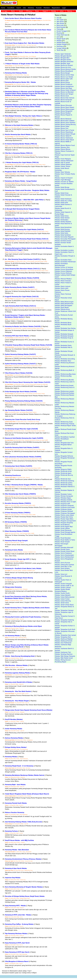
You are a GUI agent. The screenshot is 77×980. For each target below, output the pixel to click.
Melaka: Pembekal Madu (63, 345)
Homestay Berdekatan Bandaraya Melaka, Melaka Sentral (25, 775)
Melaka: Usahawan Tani (63, 652)
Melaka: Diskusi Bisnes (63, 149)
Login (64, 8)
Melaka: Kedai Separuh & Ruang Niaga (64, 213)
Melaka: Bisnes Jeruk (62, 96)
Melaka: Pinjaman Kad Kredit (65, 507)
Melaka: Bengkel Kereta (63, 60)
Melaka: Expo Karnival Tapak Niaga (65, 156)
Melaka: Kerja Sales (61, 233)
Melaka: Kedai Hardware (63, 199)
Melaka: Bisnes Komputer (63, 100)
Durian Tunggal (62, 31)
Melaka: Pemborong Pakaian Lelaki (65, 404)
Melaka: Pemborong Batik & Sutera (64, 371)
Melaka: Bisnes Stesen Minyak (65, 134)
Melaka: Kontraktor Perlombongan (61, 264)
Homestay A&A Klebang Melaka (16, 73)
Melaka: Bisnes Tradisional (64, 138)
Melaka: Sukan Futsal (62, 599)
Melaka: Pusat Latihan (62, 528)
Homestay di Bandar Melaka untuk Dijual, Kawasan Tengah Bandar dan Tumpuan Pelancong (28, 219)
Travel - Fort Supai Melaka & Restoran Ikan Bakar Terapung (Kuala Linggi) (28, 53)
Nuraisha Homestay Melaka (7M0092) (18, 503)
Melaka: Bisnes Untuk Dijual (64, 140)
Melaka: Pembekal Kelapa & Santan (64, 331)
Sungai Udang (61, 48)
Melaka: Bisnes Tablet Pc (63, 136)
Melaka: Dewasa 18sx (62, 147)
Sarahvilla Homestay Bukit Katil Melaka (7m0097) (22, 447)
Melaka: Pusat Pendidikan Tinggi (64, 535)
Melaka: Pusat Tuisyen (62, 542)
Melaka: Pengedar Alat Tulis (64, 443)
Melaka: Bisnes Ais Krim (63, 67)
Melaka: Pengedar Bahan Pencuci (63, 445)
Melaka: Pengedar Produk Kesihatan (64, 466)
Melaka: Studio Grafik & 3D (64, 586)
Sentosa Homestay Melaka (14, 738)
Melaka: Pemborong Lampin (64, 391)
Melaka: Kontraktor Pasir (63, 260)
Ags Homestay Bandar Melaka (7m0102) (19, 410)
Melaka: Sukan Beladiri (63, 595)
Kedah (21, 11)
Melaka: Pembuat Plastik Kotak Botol (65, 430)
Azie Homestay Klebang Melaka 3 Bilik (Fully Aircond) (23, 822)
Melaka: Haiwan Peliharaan (64, 161)
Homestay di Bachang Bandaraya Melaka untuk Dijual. (24, 626)
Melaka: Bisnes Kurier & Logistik (63, 102)
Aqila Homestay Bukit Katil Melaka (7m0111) (20, 306)
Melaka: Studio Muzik (62, 593)
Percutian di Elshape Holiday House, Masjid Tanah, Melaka (25, 896)
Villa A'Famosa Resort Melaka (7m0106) (19, 373)
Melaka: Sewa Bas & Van (63, 566)
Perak (37, 11)
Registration (56, 8)
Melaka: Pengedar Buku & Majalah (64, 449)
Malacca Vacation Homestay (15, 812)
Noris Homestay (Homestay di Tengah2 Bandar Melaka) (24, 887)
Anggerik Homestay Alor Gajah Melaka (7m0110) (22, 296)
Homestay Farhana (11, 831)
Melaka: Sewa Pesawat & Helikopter (63, 577)
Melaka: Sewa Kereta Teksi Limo (64, 571)
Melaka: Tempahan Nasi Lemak (65, 635)
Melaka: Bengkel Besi (62, 58)
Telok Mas (60, 50)
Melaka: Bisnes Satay (62, 126)
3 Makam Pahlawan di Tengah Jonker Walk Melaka (22, 64)
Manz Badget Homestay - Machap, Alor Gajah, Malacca (23, 116)
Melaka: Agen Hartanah (63, 54)
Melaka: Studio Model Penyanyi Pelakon (62, 590)
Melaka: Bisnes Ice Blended (64, 92)
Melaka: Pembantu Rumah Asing (64, 316)
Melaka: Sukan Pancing (63, 601)
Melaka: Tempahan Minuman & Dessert (65, 632)
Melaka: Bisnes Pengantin (64, 111)
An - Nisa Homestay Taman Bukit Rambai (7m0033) (22, 259)
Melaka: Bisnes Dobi (62, 81)
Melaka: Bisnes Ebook (62, 82)
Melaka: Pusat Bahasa (62, 525)
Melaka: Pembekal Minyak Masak (64, 352)
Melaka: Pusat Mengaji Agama (65, 532)
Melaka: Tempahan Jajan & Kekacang (64, 613)
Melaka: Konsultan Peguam (64, 237)
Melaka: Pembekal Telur (63, 361)
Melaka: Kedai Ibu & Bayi (63, 201)
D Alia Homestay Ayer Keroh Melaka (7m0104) (21, 392)
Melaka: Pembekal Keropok (64, 336)
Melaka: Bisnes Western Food (65, 145)
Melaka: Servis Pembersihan (64, 557)
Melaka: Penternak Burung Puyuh (64, 476)
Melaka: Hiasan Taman (63, 166)
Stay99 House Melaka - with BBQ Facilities (19, 840)
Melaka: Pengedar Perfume (64, 456)
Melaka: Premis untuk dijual (64, 515)
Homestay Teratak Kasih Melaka (16, 803)
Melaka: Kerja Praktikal (63, 231)
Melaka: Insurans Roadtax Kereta (64, 184)
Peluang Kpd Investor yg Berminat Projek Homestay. (23, 617)
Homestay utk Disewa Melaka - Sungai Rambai (21, 181)
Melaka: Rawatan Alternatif (64, 547)
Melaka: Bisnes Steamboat (64, 132)
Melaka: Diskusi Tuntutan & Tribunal (64, 152)
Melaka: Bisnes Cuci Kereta (64, 77)
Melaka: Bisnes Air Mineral (64, 65)
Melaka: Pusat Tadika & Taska (65, 540)
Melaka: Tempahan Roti (63, 637)
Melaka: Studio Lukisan (63, 587)
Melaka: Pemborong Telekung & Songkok (65, 415)
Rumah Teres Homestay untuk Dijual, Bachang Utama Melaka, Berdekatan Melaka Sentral (26, 597)
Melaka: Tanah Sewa (62, 603)
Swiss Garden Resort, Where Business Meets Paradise (23, 18)
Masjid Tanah (61, 39)
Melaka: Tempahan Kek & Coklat (64, 623)
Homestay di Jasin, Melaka (14, 550)
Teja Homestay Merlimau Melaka (16, 933)
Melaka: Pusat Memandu (63, 530)
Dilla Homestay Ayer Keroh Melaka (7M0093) (20, 494)
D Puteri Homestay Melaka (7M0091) (18, 513)
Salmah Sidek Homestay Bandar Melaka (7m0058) (22, 278)
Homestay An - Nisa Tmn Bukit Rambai (18, 691)
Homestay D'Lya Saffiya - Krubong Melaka (19, 924)
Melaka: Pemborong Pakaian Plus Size (65, 407)
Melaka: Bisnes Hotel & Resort (65, 90)
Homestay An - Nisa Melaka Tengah (17, 701)
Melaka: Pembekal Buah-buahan (63, 325)
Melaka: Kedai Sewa (62, 216)
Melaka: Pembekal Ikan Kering (65, 328)
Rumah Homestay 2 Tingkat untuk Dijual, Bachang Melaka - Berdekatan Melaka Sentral (25, 316)
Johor (62, 11)
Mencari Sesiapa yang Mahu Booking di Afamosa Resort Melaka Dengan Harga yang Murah (27, 646)
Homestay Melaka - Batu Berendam (17, 850)
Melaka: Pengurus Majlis (63, 469)
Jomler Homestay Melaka (14, 729)
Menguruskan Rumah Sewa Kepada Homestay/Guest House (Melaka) (29, 710)
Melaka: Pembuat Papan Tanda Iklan (65, 426)
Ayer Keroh (60, 21)
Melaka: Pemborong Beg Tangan (63, 377)
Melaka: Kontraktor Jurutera (64, 250)
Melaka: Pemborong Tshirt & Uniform (65, 419)
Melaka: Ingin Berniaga (63, 180)
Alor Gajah (60, 20)
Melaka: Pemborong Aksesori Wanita (65, 367)
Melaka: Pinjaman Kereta (63, 509)
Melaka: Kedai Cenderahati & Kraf (65, 190)
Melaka (54, 11)
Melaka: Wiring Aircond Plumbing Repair (63, 661)
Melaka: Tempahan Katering (64, 620)
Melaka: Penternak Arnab (63, 471)
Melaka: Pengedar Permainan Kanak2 (65, 459)
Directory (31, 8)
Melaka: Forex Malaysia (63, 159)
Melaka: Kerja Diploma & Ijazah (63, 224)
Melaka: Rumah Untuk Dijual (65, 551)
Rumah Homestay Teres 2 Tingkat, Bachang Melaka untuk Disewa (27, 608)
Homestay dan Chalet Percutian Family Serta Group (23, 419)
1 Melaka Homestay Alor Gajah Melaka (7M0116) (22, 162)
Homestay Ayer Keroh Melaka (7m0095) (19, 466)
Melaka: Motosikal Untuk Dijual (63, 299)
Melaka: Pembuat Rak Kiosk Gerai (64, 434)
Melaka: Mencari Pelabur (63, 279)
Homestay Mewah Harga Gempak (16, 540)
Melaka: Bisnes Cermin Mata (64, 75)
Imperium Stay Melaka (13, 878)
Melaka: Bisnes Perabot (63, 113)
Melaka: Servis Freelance (63, 553)
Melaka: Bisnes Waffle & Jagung (63, 142)
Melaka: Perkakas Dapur (63, 498)
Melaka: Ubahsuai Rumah (64, 641)
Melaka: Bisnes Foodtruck (64, 84)
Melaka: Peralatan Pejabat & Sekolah (64, 491)
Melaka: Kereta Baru (62, 220)
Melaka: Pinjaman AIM (62, 504)
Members (47, 8)
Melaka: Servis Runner (62, 563)
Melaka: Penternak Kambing (64, 481)
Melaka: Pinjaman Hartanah (64, 505)
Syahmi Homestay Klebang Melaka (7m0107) (20, 354)
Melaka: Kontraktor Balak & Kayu (64, 247)
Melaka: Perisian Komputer (64, 496)
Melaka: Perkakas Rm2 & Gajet (65, 502)
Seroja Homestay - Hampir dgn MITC (17, 559)
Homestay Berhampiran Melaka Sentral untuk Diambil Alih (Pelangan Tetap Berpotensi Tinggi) (29, 249)
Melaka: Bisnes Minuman (63, 105)
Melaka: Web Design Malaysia (65, 656)
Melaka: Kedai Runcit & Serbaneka (63, 209)
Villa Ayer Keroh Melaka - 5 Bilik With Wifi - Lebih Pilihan (24, 200)
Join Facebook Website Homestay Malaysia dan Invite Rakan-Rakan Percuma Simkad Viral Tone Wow (28, 31)
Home (3, 8)
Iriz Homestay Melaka (12, 636)
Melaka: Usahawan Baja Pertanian (63, 645)
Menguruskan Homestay (13, 587)
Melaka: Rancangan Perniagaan (62, 545)
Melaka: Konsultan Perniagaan (65, 239)
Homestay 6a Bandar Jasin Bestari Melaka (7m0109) (23, 326)
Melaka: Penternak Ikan (63, 479)
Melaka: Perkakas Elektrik (64, 500)
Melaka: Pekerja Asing (62, 309)
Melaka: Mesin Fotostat (63, 281)
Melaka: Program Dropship (64, 523)
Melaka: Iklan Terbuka (62, 172)
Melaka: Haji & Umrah (62, 162)
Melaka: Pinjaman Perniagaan (65, 513)
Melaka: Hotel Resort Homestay (62, 169)
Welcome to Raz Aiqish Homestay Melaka (19, 125)
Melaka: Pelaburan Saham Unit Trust (65, 312)
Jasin (58, 37)
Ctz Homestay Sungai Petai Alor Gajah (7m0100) (21, 429)
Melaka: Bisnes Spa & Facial (64, 130)
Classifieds (11, 8)
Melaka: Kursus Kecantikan (64, 269)
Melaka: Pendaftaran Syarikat (65, 437)
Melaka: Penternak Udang (64, 485)
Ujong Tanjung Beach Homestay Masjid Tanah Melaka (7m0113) (27, 239)
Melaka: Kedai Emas (62, 193)
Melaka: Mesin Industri (63, 286)
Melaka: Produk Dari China (64, 517)
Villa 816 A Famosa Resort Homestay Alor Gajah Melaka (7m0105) (28, 382)
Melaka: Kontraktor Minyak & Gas (65, 257)
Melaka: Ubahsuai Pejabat (64, 639)
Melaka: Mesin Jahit (62, 288)
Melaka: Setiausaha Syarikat (64, 565)
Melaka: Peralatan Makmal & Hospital (65, 487)
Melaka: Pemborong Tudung (64, 424)
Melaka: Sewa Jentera (62, 568)
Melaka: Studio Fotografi (63, 584)
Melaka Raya (61, 42)
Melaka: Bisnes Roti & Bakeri (65, 121)
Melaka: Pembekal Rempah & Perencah (65, 356)
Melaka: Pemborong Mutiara (64, 393)
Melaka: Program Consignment (65, 521)
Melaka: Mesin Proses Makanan (62, 291)
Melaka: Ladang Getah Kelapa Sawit (65, 276)
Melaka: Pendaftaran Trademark (62, 440)
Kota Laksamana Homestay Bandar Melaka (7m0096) (23, 457)
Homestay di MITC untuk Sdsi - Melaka (18, 915)
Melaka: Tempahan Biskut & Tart (64, 607)
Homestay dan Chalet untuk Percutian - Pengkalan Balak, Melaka (27, 190)
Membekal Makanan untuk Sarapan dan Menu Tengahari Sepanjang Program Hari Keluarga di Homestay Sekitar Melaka (28, 106)
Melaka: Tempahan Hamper (64, 610)
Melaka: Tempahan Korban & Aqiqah (65, 627)
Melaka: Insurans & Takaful (64, 182)
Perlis (13, 11)
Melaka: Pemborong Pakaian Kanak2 (65, 400)
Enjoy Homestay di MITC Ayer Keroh (17, 952)
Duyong (59, 33)
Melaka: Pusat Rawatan (63, 538)
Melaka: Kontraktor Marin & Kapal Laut (64, 253)
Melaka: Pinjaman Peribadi (64, 511)
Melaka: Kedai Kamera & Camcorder (63, 205)
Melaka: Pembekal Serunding (65, 359)
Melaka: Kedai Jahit (61, 202)
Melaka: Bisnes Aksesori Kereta (65, 69)
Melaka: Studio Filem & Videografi (63, 581)
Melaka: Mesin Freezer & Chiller (63, 283)
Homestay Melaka (11, 757)
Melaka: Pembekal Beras (63, 323)
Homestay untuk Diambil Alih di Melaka (19, 682)
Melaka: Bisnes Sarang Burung (65, 124)
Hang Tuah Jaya (62, 35)
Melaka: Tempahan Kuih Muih (65, 629)
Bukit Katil (60, 25)
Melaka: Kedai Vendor (62, 218)
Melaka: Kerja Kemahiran (63, 227)
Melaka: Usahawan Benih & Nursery (64, 649)
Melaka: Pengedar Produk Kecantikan (64, 463)
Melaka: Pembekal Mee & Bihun (64, 348)
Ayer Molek (60, 23)
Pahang (70, 11)
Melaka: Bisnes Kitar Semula (65, 98)
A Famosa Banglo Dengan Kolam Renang (19, 578)
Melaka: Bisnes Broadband (64, 71)
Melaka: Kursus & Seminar (64, 267)
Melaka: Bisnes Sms (62, 128)
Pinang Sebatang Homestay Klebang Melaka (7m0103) (24, 401)
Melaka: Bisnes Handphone (64, 86)
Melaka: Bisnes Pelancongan (65, 109)
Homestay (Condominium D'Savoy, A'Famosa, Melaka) (23, 859)
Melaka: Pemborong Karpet (64, 385)
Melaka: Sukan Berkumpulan (65, 597)
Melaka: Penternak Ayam (63, 473)
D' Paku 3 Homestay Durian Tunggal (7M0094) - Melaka (24, 485)
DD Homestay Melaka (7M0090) (16, 522)
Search (19, 8)
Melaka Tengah (62, 44)
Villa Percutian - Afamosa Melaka (16, 665)
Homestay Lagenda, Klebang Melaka (17, 673)
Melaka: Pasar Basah (62, 307)
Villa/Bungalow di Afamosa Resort (17, 961)
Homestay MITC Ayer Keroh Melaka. (17, 336)
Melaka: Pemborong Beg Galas (65, 374)
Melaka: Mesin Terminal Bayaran (63, 295)
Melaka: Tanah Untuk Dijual (64, 605)
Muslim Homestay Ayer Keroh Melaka (18, 134)
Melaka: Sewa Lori (61, 574)
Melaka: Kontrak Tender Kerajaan (63, 243)
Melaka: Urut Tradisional (63, 643)
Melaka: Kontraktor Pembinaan (65, 262)
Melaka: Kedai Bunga (62, 187)
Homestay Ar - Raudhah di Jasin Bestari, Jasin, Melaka (23, 568)
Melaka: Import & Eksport (64, 178)
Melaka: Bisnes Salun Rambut (65, 122)
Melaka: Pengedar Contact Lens (64, 453)
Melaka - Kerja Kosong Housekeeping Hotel (20, 656)
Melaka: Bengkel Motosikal (64, 61)
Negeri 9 (45, 11)
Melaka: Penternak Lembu (64, 483)
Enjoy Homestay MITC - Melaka (15, 906)
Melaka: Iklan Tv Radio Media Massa (65, 175)
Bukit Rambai (61, 27)
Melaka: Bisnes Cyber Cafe (64, 79)
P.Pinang (29, 11)
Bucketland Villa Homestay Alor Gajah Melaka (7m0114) (24, 229)
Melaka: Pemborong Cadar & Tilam (65, 383)
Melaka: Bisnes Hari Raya (63, 88)
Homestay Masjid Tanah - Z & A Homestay (19, 766)
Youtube (39, 8)
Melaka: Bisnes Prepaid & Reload (64, 116)
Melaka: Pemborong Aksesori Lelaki (65, 364)
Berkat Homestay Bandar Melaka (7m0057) (20, 287)
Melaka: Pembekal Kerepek (64, 334)
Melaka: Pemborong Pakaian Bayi (65, 396)
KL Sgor (5, 11)
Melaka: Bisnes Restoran (63, 119)
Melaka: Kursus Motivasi (63, 273)
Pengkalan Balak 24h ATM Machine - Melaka (20, 172)
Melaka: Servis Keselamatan (64, 555)
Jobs (24, 8)
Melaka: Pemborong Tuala (64, 422)
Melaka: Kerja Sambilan (63, 235)
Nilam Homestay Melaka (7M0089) (17, 531)
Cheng (59, 29)
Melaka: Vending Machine (64, 654)
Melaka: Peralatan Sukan (63, 494)
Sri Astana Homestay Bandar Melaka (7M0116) (21, 144)
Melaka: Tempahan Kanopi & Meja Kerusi (65, 617)
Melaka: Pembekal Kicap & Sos (64, 339)
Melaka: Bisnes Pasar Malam (64, 107)
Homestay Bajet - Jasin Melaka (15, 785)
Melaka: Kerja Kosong (62, 229)
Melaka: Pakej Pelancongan (64, 302)
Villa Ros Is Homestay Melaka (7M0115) (19, 153)
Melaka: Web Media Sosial (64, 658)
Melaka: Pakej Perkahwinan (64, 303)
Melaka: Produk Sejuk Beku (64, 519)
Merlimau (60, 46)
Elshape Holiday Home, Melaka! (16, 747)
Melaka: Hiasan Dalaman (63, 164)
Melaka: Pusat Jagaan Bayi (64, 526)
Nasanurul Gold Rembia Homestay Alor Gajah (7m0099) (24, 438)
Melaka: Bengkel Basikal (63, 56)
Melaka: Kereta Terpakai (63, 222)
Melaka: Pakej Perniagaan (64, 305)
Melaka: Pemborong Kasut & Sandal (65, 388)
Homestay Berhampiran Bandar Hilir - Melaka (20, 82)
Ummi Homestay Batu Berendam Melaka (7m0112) (22, 269)
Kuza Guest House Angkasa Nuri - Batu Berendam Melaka (25, 43)
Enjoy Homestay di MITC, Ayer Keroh (17, 943)
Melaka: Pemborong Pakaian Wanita (65, 411)
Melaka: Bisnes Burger (62, 73)
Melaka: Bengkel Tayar (62, 63)
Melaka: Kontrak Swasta (63, 241)
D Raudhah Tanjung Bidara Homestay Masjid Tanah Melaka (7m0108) (29, 345)
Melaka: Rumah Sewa (62, 549)
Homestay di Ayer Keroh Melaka (16, 868)
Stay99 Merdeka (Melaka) (14, 719)
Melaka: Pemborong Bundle (64, 380)
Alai (58, 18)
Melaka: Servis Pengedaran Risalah (64, 560)
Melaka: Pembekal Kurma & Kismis (64, 343)
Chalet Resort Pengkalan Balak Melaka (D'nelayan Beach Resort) (27, 794)
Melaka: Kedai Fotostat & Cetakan (63, 196)
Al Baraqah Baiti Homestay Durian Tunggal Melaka (22, 209)
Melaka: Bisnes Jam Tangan (64, 94)
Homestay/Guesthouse (13, 475)
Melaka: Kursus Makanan (63, 271)
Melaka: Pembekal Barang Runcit (64, 320)
